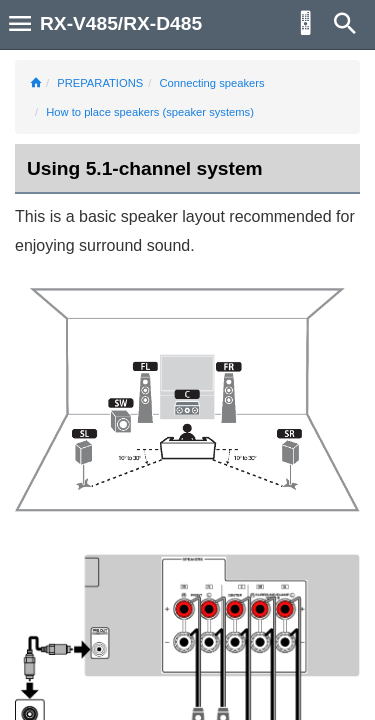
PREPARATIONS (100, 83)
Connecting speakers (211, 83)
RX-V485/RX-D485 (121, 23)
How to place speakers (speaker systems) (150, 112)
